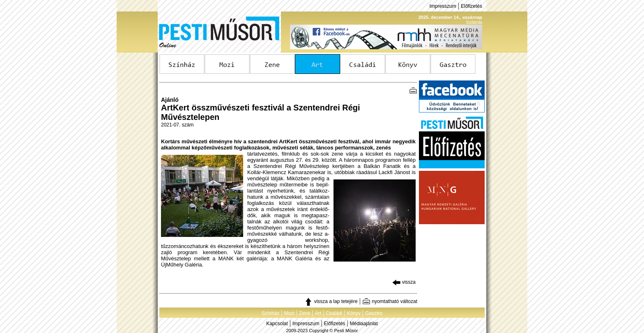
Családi (334, 313)
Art (318, 313)
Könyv (353, 313)
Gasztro (374, 313)
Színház (270, 313)
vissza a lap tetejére (331, 301)
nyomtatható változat (390, 301)
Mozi (289, 313)
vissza (404, 282)
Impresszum (443, 6)
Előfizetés (471, 6)
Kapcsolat (277, 324)
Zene (305, 313)
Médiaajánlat (364, 324)
